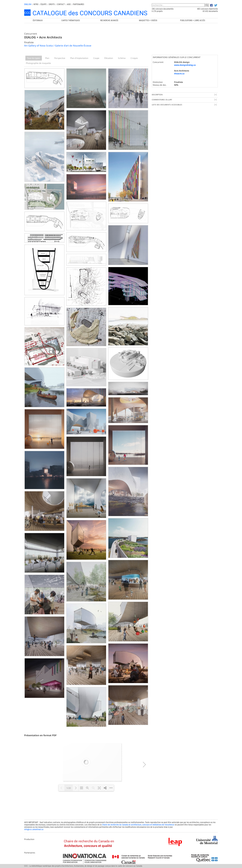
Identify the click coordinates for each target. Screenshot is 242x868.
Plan (47, 58)
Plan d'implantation (79, 58)
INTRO (36, 4)
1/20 (69, 788)
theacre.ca (179, 74)
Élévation (109, 58)
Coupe (96, 58)
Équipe (44, 4)
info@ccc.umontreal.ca (34, 829)
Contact (61, 4)
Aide (69, 4)
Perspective (60, 58)
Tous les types (34, 58)
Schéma (122, 58)
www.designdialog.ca (185, 65)
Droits (52, 4)
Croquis (134, 58)
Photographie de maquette (38, 63)
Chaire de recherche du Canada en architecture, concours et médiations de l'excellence (138, 825)
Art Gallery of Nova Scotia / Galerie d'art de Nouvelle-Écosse (58, 46)
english (28, 4)
